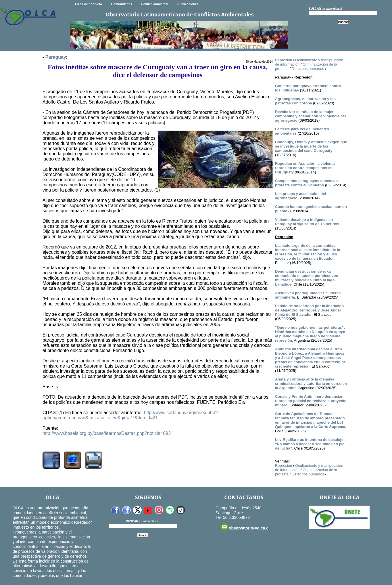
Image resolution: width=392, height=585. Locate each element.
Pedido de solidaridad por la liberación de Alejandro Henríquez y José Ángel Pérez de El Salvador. (309, 310)
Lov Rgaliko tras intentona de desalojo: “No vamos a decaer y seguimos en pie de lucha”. (310, 444)
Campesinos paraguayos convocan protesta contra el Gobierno (306, 183)
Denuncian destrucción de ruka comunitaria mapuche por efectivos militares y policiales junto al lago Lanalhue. (307, 278)
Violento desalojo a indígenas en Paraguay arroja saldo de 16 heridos (307, 222)
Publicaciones (188, 4)
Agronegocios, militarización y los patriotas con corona (305, 101)
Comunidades (122, 4)
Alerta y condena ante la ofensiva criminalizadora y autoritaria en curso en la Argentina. (311, 384)
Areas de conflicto (88, 4)
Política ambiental (155, 4)
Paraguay (56, 57)
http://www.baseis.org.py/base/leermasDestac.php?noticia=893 (107, 433)
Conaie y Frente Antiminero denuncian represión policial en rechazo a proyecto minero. (311, 401)
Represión (284, 60)
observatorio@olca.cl (245, 527)
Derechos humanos (308, 69)
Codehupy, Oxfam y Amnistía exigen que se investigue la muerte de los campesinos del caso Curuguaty (311, 146)
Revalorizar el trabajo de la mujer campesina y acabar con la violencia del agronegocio (310, 116)
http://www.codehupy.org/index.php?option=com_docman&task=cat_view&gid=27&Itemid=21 (130, 415)
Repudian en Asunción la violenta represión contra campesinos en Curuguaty (305, 168)
